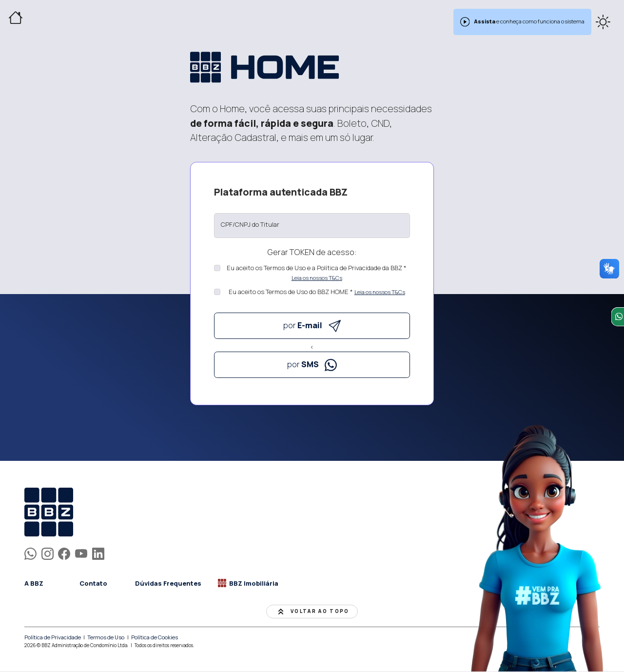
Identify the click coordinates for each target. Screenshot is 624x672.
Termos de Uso (106, 638)
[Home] (16, 17)
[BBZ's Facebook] (64, 553)
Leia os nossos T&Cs (317, 278)
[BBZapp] (30, 553)
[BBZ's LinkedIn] (98, 553)
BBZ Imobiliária (248, 583)
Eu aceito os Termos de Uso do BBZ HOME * (291, 292)
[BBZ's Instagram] (48, 553)
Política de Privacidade (53, 638)
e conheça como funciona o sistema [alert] (522, 22)
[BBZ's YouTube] (81, 553)
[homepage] (96, 513)
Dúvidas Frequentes (168, 583)
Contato (93, 583)
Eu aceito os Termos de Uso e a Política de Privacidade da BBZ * (317, 268)
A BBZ (34, 583)
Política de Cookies (155, 638)
